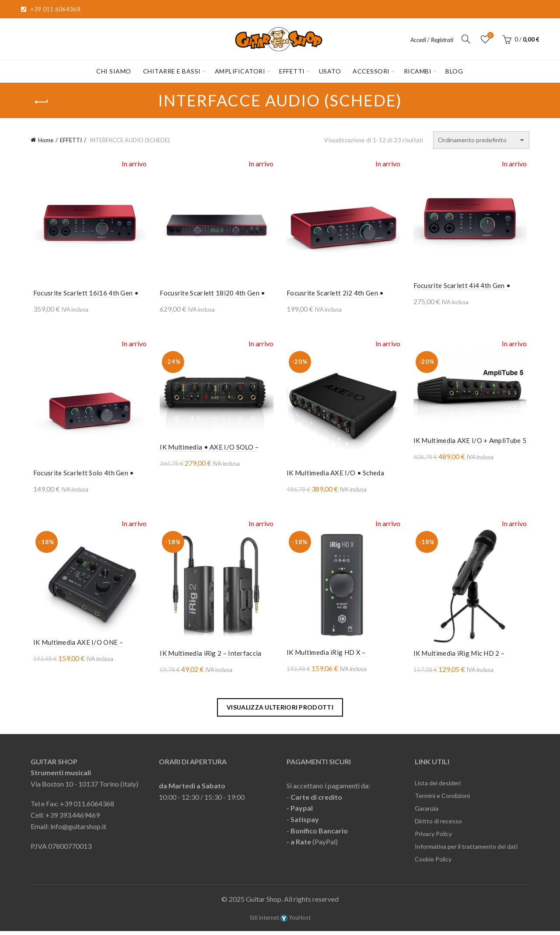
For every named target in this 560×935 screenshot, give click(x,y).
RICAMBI (418, 71)
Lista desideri (490, 36)
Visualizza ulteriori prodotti (280, 711)
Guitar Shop (264, 903)
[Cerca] (466, 39)
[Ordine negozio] (481, 140)
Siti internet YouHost (280, 921)
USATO (330, 71)
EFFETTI (292, 71)
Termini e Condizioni (442, 800)
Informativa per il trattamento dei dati (466, 850)
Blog (454, 71)
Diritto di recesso (438, 825)
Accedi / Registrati (432, 40)
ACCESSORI (371, 71)
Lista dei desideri (438, 787)
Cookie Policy (433, 863)
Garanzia (427, 812)
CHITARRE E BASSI (172, 71)
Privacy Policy (433, 838)
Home (46, 140)
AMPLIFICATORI (240, 71)
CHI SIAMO (114, 71)
